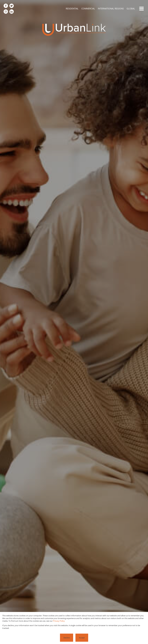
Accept (82, 638)
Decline (67, 638)
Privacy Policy (59, 621)
